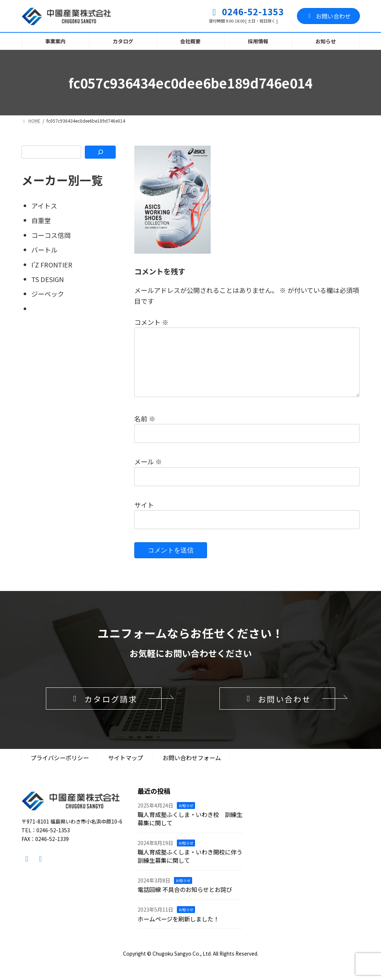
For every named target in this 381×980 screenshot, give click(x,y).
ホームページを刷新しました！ (178, 931)
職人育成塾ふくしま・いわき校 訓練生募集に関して (190, 831)
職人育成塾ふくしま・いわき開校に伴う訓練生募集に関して (190, 868)
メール (148, 473)
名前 (145, 430)
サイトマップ (126, 770)
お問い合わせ (328, 16)
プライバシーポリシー (60, 770)
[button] (104, 710)
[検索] (100, 152)
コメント (151, 322)
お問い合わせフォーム (192, 770)
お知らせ (186, 818)
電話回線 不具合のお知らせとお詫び (185, 902)
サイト (144, 516)
